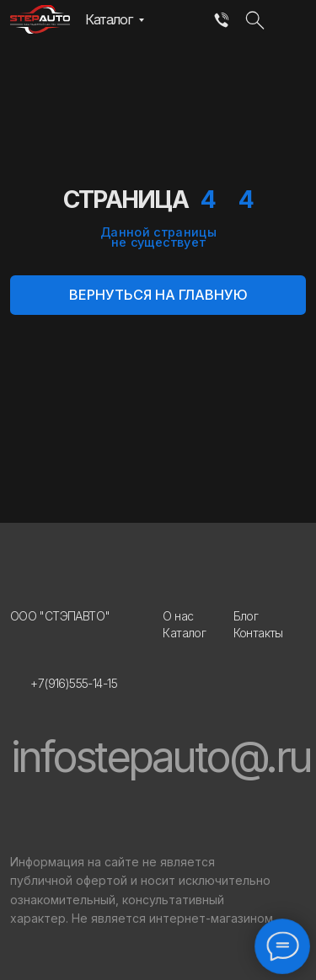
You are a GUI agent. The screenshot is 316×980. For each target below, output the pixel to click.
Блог (246, 616)
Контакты (258, 633)
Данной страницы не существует (158, 237)
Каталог (109, 19)
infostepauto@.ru (161, 756)
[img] (221, 21)
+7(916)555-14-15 (74, 683)
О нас (178, 616)
